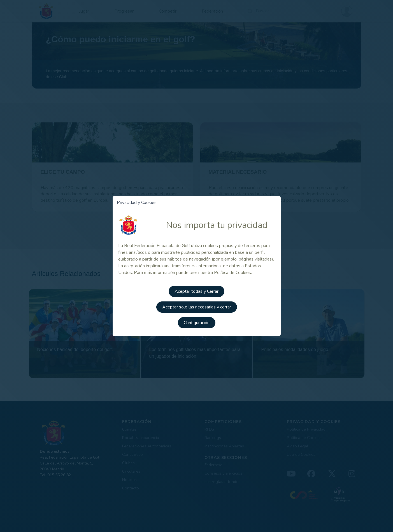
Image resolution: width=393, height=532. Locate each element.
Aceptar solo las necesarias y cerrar (197, 307)
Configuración (197, 323)
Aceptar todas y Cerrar (196, 291)
